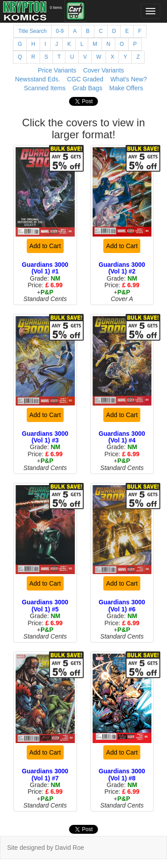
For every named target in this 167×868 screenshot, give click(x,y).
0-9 (60, 31)
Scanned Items (45, 88)
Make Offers (126, 88)
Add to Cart (45, 246)
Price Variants (57, 70)
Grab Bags (88, 88)
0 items (56, 8)
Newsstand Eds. (38, 79)
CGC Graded (85, 79)
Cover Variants (104, 70)
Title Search (33, 31)
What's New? (129, 79)
